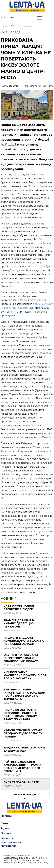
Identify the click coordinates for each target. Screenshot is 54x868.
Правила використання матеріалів (11, 842)
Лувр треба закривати (21, 782)
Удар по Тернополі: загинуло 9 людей (19, 608)
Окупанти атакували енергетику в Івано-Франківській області (21, 658)
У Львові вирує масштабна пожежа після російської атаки (25, 675)
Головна (6, 26)
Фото (4, 823)
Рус (13, 17)
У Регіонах (19, 26)
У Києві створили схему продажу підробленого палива (23, 734)
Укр (3, 17)
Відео (5, 828)
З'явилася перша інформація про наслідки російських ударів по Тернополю (24, 694)
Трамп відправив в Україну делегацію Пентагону (19, 624)
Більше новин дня (25, 795)
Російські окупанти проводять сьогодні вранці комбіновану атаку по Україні (20, 715)
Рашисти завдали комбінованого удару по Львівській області (24, 641)
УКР (45, 86)
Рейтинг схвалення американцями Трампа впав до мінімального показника (23, 767)
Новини (6, 816)
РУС (51, 86)
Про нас (6, 833)
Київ (29, 26)
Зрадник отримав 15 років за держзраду (24, 749)
